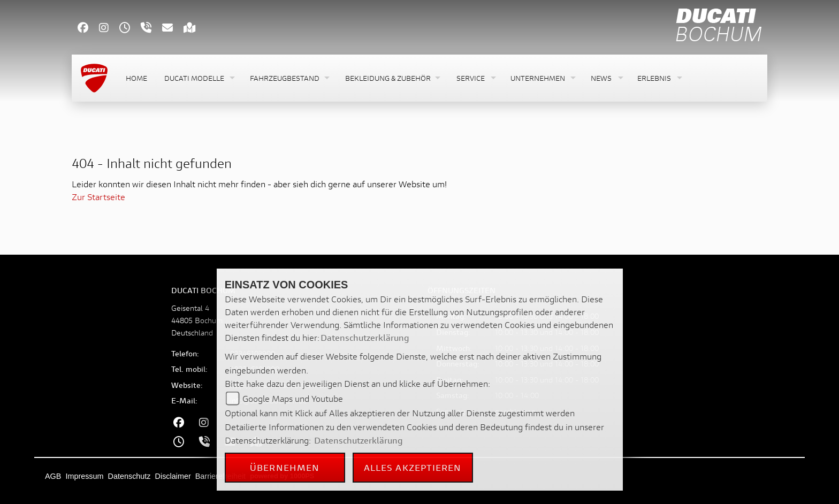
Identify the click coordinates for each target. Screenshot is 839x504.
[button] (199, 78)
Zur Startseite (98, 197)
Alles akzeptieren (413, 467)
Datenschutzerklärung (365, 337)
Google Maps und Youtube (293, 398)
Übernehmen (285, 467)
